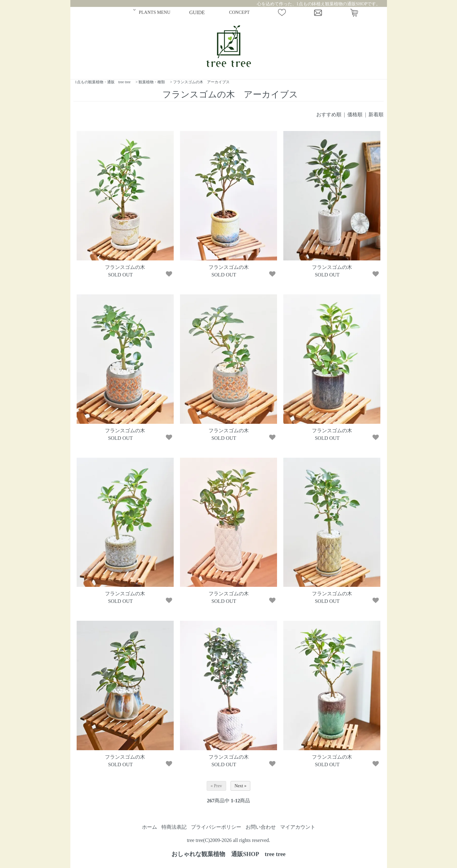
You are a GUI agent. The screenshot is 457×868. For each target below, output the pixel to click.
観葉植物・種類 (152, 82)
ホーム (150, 827)
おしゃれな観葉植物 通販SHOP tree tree (228, 854)
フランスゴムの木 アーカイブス (201, 82)
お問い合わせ (261, 827)
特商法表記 (174, 827)
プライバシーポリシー (216, 827)
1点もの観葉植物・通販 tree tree (103, 82)
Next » (241, 786)
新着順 (376, 115)
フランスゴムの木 (125, 267)
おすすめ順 (329, 115)
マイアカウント (298, 827)
